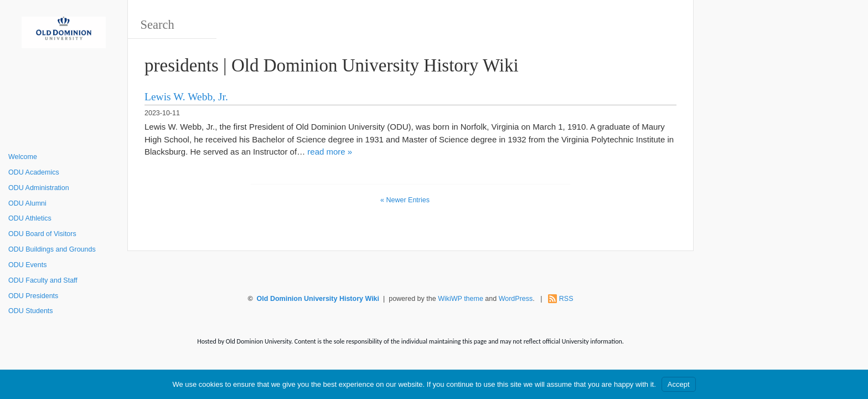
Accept (679, 384)
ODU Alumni (27, 203)
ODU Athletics (30, 218)
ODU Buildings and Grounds (52, 249)
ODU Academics (34, 172)
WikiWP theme (461, 299)
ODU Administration (39, 188)
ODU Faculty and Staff (43, 280)
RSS (566, 299)
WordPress (516, 299)
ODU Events (27, 265)
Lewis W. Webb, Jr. (186, 97)
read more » (330, 152)
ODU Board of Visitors (42, 234)
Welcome (23, 157)
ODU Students (31, 311)
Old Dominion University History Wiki (318, 299)
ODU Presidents (33, 296)
